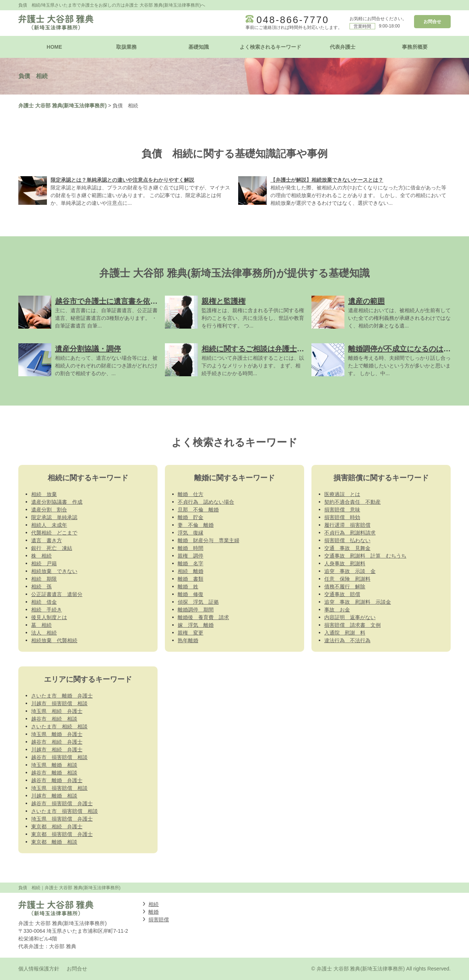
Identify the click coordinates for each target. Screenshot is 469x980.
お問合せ (432, 22)
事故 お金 (337, 610)
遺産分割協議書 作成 (57, 502)
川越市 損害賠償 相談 (59, 703)
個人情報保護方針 (39, 969)
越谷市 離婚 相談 (54, 773)
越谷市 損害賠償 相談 (59, 757)
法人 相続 (44, 633)
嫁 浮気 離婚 (196, 625)
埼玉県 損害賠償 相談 (59, 788)
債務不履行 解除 (345, 587)
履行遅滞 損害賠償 (347, 525)
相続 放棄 (44, 494)
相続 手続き (47, 610)
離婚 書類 (191, 579)
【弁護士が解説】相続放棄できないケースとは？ (327, 180)
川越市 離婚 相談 (54, 796)
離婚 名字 (191, 563)
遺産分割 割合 (49, 510)
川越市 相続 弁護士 (57, 750)
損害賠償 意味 (342, 510)
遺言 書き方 (47, 540)
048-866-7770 (293, 20)
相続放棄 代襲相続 (54, 640)
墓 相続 (41, 625)
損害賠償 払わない (347, 540)
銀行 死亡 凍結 (52, 548)
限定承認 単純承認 (54, 517)
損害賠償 (159, 920)
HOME (54, 47)
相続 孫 (41, 587)
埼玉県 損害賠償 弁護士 (62, 819)
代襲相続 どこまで (54, 533)
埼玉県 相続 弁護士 (57, 711)
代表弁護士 (343, 47)
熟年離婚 (188, 640)
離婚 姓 (188, 587)
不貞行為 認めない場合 (206, 502)
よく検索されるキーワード (270, 47)
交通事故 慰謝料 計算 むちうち (365, 556)
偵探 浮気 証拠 (198, 602)
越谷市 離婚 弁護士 (57, 780)
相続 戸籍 (44, 563)
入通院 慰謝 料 (345, 633)
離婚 (154, 912)
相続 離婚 (191, 571)
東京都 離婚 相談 (54, 842)
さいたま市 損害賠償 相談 (64, 811)
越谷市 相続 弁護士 (57, 742)
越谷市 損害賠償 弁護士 (62, 803)
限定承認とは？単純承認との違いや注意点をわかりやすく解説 (122, 180)
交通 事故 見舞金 (347, 548)
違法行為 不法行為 (347, 640)
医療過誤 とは (342, 494)
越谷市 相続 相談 (54, 719)
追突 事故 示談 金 (350, 571)
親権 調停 (191, 556)
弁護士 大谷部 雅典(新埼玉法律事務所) (62, 106)
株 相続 (41, 556)
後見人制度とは (49, 617)
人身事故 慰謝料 (345, 563)
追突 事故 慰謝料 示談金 (358, 602)
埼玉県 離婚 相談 (54, 765)
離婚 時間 (191, 548)
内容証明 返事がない (350, 617)
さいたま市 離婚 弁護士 (62, 696)
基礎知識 (199, 47)
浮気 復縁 (191, 533)
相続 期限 (44, 579)
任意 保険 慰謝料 (347, 579)
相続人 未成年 (49, 525)
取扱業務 (126, 47)
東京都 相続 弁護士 (57, 826)
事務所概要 (415, 47)
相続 (154, 904)
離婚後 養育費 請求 (203, 617)
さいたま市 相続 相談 (59, 726)
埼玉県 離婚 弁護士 (57, 734)
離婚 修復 (191, 594)
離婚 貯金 (191, 517)
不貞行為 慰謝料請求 (350, 533)
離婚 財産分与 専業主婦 (208, 540)
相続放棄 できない (54, 571)
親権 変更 (191, 633)
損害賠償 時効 (342, 517)
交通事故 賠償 (342, 594)
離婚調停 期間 (196, 610)
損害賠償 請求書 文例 (352, 625)
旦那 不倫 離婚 (198, 510)
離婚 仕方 (191, 494)
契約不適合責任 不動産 (352, 502)
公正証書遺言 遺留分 (57, 594)
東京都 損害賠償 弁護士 (62, 834)
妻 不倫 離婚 (196, 525)
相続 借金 (44, 602)
